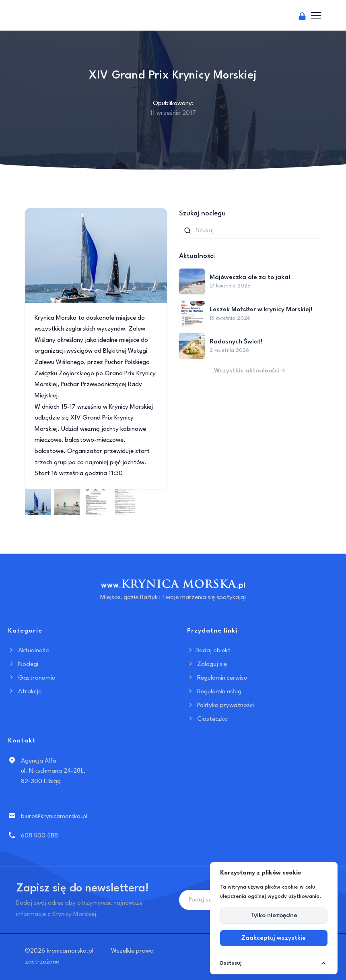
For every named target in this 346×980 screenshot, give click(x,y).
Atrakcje (25, 692)
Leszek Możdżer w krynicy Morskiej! (261, 310)
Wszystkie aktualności (250, 371)
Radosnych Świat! (236, 342)
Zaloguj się (207, 664)
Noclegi (23, 664)
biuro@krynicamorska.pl (54, 817)
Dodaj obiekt (209, 651)
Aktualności (29, 651)
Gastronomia (32, 678)
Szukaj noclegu (202, 214)
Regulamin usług (214, 692)
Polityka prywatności (220, 705)
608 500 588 (39, 836)
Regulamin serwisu (217, 678)
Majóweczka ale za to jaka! (250, 277)
